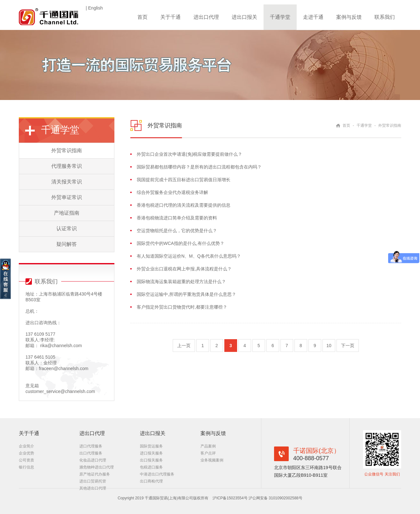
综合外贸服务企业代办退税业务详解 (172, 192)
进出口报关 (244, 17)
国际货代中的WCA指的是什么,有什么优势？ (181, 243)
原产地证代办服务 (95, 474)
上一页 (184, 346)
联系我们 (385, 17)
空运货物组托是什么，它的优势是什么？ (177, 231)
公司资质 (26, 460)
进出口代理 (206, 17)
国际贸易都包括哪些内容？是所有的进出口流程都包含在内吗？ (199, 167)
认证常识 (67, 228)
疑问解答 (67, 244)
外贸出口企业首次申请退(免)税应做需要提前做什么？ (189, 154)
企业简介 (26, 446)
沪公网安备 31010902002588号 (275, 498)
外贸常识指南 (67, 150)
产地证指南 (67, 213)
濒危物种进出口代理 (97, 467)
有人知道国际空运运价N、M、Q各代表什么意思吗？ (189, 256)
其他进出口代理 (93, 488)
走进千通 (313, 17)
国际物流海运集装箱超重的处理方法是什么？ (181, 282)
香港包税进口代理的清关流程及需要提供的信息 (184, 205)
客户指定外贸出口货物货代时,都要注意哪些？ (182, 307)
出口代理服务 (91, 453)
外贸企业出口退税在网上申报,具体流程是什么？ (184, 269)
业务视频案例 (212, 460)
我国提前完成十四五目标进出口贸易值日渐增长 (184, 180)
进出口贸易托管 (93, 481)
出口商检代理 (151, 481)
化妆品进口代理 (93, 460)
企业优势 (26, 453)
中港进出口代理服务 (157, 474)
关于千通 (170, 17)
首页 (142, 17)
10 (329, 346)
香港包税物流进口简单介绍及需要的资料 (177, 218)
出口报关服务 (151, 460)
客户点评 (208, 453)
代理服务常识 (67, 166)
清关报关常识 (67, 182)
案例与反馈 (349, 17)
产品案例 (208, 446)
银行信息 (26, 467)
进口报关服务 (151, 453)
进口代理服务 (91, 446)
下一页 (348, 346)
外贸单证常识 (67, 197)
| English (94, 8)
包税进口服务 (151, 467)
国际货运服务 (151, 446)
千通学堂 (280, 17)
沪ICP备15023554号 (231, 498)
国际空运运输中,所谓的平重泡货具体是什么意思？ (186, 294)
